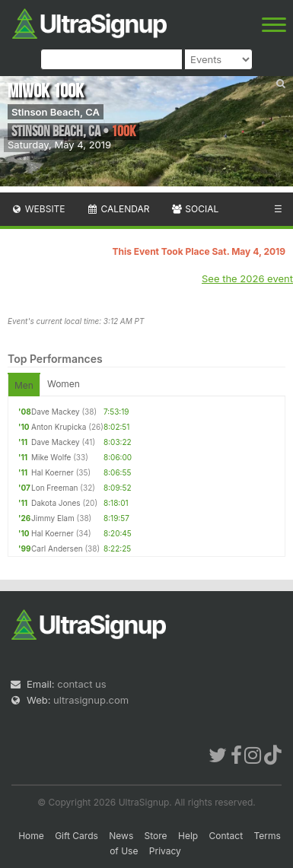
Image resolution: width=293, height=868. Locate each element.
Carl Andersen (57, 548)
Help (188, 836)
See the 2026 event (247, 278)
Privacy (165, 851)
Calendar (118, 209)
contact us (81, 684)
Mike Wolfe (51, 457)
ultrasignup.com (91, 700)
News (121, 836)
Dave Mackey (56, 412)
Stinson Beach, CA (56, 112)
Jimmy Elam (53, 518)
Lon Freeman (55, 488)
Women (64, 384)
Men (24, 385)
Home (31, 836)
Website (38, 209)
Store (156, 836)
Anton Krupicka (59, 427)
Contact (226, 836)
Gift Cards (76, 836)
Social (194, 209)
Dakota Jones (56, 503)
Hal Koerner (53, 472)
